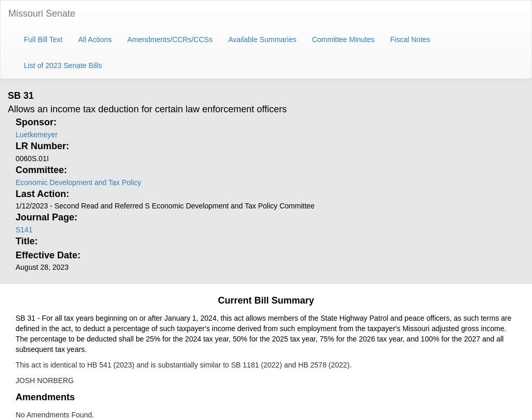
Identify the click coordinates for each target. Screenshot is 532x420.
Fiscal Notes (410, 40)
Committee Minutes (343, 40)
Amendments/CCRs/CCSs (170, 40)
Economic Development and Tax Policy (78, 182)
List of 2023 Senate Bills (63, 65)
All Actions (95, 40)
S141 (24, 230)
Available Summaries (262, 40)
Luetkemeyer (37, 135)
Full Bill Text (43, 40)
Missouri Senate (42, 14)
